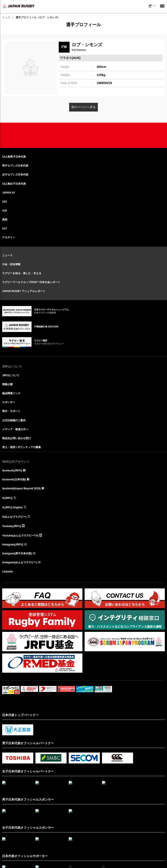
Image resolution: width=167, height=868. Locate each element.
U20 (5, 211)
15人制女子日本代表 (14, 184)
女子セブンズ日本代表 (15, 175)
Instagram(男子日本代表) (17, 553)
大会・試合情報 (11, 264)
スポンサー (9, 402)
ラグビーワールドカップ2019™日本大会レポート (31, 282)
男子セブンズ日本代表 (15, 166)
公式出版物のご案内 (14, 420)
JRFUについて (11, 375)
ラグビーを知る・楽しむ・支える (22, 273)
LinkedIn (8, 572)
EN (154, 6)
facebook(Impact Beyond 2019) (21, 488)
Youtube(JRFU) (12, 526)
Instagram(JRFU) (13, 545)
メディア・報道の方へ (15, 429)
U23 (5, 202)
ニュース (7, 255)
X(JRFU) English (12, 507)
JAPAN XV (9, 193)
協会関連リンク (11, 393)
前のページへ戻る (83, 107)
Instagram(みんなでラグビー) (20, 562)
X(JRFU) (7, 498)
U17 (5, 229)
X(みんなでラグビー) (14, 517)
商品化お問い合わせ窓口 (17, 438)
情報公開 (7, 384)
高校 (5, 220)
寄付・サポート (11, 411)
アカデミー (9, 237)
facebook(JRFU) (12, 471)
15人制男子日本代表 (14, 157)
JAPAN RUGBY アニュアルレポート (24, 291)
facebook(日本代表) (14, 480)
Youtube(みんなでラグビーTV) (20, 536)
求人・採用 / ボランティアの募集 (22, 447)
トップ (6, 17)
